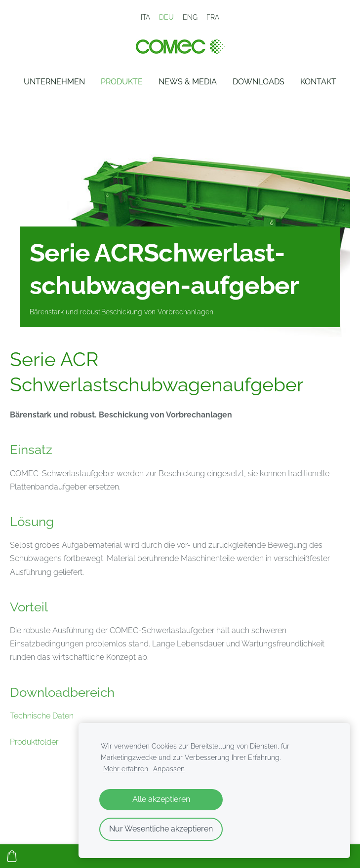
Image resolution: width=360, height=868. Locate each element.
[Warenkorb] (12, 856)
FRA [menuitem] (213, 17)
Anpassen (169, 769)
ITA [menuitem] (145, 17)
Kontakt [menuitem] (318, 82)
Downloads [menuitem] (259, 82)
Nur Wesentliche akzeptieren (161, 829)
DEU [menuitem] (166, 17)
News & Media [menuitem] (188, 82)
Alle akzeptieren (161, 799)
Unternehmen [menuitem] (54, 82)
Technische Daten (42, 716)
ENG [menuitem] (190, 17)
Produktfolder (34, 742)
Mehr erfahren (126, 769)
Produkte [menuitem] (122, 82)
